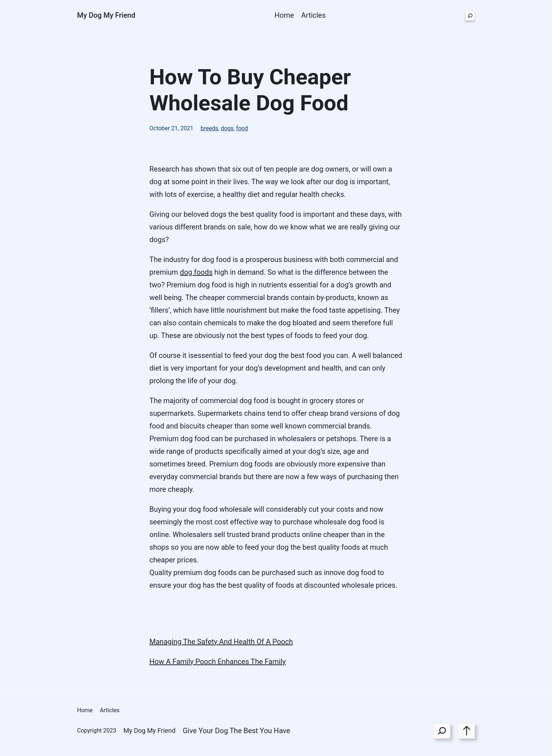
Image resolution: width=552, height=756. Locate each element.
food (242, 128)
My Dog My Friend (106, 15)
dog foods (196, 272)
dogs (227, 128)
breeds (210, 128)
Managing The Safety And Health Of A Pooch (221, 642)
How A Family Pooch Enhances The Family (218, 662)
